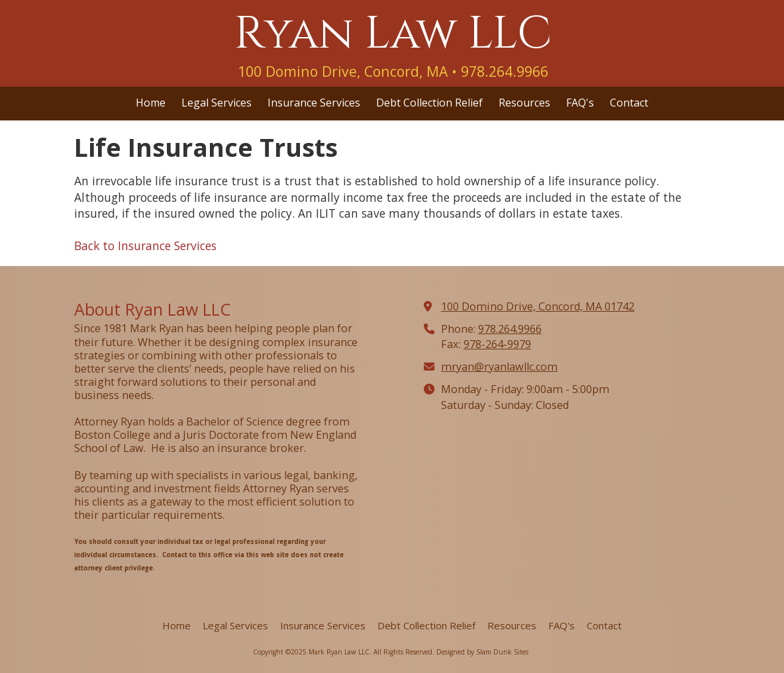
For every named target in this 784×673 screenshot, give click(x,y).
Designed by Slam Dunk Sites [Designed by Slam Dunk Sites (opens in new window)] (482, 652)
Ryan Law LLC (393, 34)
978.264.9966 (510, 329)
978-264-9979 (497, 344)
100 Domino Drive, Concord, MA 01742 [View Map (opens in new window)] (538, 306)
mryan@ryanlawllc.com (499, 367)
